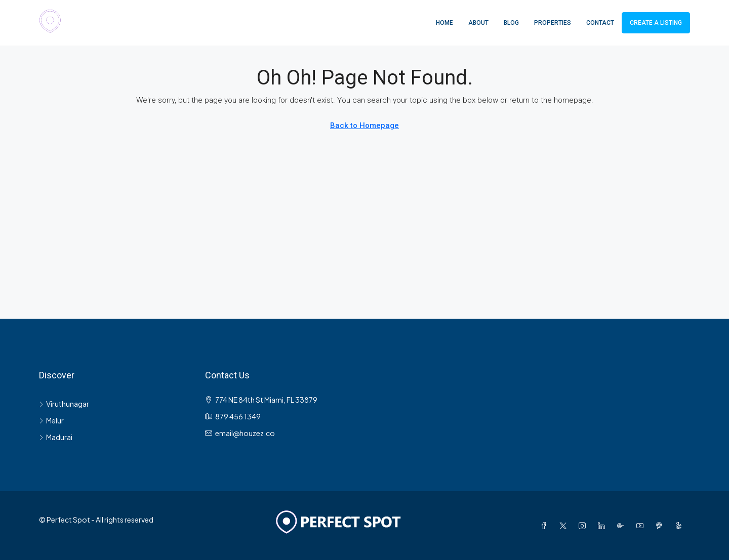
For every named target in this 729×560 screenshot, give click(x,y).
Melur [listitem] (51, 420)
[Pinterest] (661, 526)
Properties (553, 23)
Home (444, 23)
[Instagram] (584, 526)
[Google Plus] (623, 526)
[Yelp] (680, 526)
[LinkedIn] (603, 526)
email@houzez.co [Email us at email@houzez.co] (245, 433)
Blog (511, 23)
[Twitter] (565, 526)
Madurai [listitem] (56, 437)
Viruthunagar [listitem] (64, 404)
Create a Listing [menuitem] (656, 23)
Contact (600, 23)
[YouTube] (642, 526)
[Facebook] (546, 526)
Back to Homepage (364, 125)
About (478, 23)
